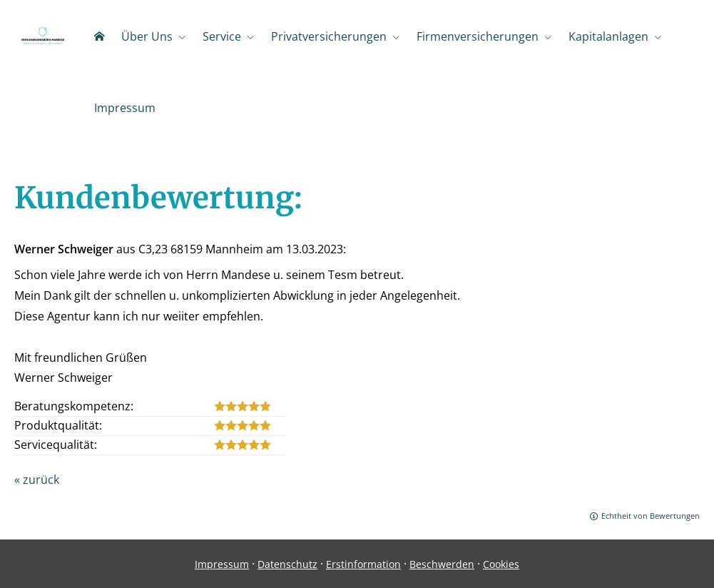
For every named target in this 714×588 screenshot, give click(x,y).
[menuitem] (99, 36)
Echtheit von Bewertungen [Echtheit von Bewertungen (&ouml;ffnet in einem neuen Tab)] (651, 516)
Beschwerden (442, 564)
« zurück (37, 480)
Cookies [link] (501, 564)
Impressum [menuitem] (125, 108)
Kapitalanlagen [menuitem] (608, 36)
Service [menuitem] (222, 36)
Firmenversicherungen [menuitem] (478, 36)
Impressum (222, 564)
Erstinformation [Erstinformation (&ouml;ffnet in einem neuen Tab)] (363, 564)
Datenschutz (287, 564)
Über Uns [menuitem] (147, 36)
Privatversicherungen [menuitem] (329, 36)
